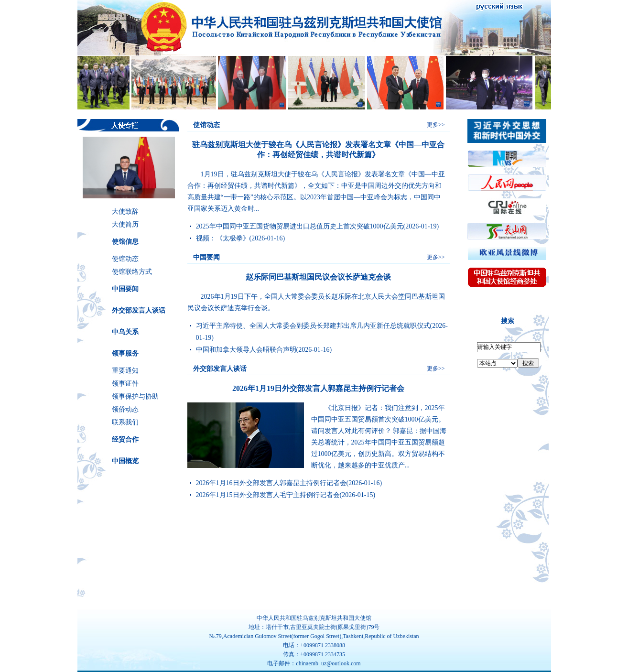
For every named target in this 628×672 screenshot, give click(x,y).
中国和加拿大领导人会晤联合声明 (246, 350)
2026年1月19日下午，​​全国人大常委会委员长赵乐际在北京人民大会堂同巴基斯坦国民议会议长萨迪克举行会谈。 (316, 302)
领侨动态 (125, 409)
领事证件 (125, 384)
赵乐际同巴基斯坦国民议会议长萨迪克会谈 (318, 277)
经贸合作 (125, 439)
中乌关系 (125, 332)
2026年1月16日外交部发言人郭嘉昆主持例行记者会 (271, 483)
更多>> (436, 125)
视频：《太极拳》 (223, 238)
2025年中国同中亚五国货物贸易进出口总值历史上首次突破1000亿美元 (300, 226)
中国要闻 (125, 289)
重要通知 (125, 371)
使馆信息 (125, 242)
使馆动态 (125, 259)
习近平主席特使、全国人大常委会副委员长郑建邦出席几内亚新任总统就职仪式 (313, 326)
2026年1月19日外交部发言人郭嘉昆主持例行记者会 (318, 388)
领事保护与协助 (135, 396)
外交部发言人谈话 (139, 310)
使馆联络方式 (132, 272)
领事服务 (125, 353)
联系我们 (125, 422)
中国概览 (125, 461)
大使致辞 (125, 211)
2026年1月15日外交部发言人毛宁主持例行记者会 (268, 495)
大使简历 (125, 224)
